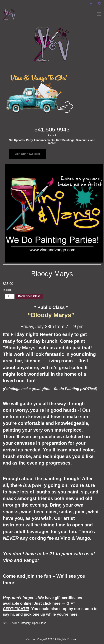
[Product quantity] (10, 296)
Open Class (39, 623)
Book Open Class (29, 296)
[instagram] (99, 4)
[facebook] (91, 4)
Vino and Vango (35, 639)
